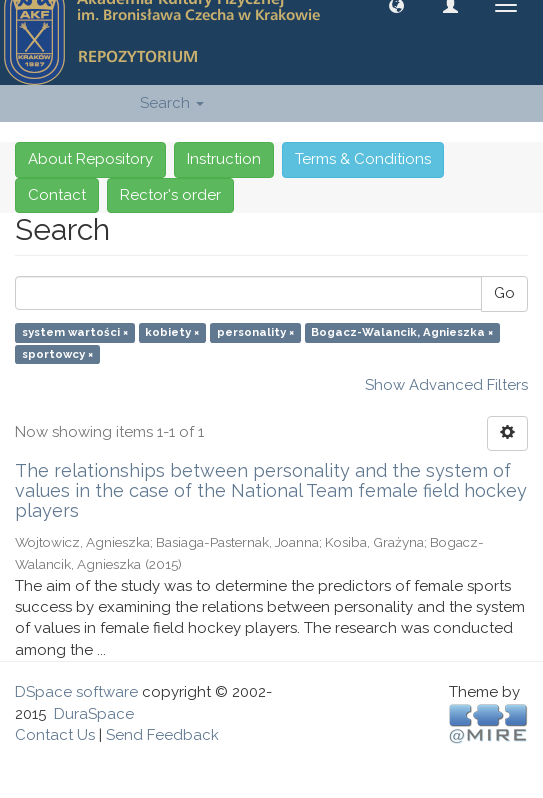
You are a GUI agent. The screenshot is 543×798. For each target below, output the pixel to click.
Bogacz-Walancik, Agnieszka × (402, 333)
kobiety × (172, 333)
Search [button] (172, 103)
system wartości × (75, 333)
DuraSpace (94, 714)
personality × (255, 333)
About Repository (90, 159)
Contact (57, 195)
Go (504, 293)
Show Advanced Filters (446, 385)
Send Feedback (162, 735)
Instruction (224, 159)
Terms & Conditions (363, 159)
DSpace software (76, 692)
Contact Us (55, 735)
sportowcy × (57, 354)
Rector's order (170, 195)
